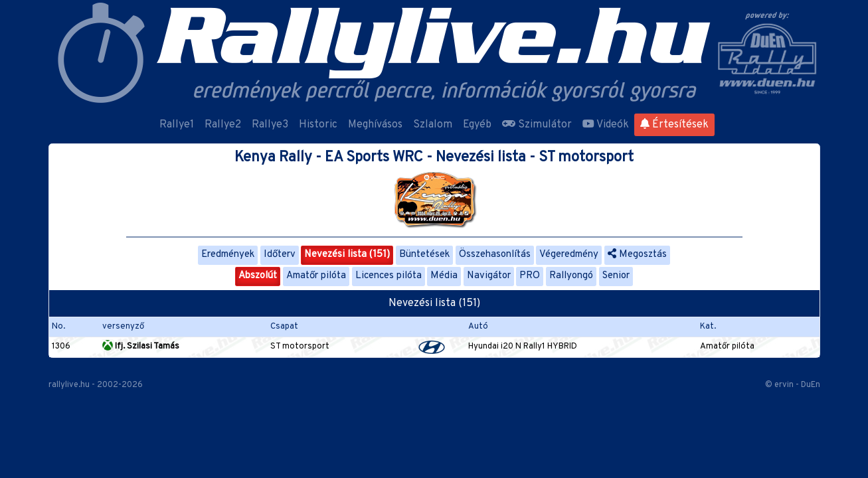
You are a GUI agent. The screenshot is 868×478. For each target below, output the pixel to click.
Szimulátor (537, 125)
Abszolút (258, 276)
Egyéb (477, 125)
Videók (606, 125)
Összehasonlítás (495, 255)
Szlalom (433, 125)
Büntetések (424, 255)
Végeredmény (569, 255)
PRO (530, 276)
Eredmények (228, 255)
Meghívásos (375, 125)
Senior (616, 276)
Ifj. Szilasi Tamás (141, 347)
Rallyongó (571, 276)
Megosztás (637, 255)
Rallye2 (223, 125)
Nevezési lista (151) (347, 255)
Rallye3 (270, 125)
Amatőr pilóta (316, 276)
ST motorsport (300, 347)
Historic (318, 125)
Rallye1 (177, 125)
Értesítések (674, 125)
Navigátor (489, 276)
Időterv (280, 255)
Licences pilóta (389, 276)
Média (444, 276)
